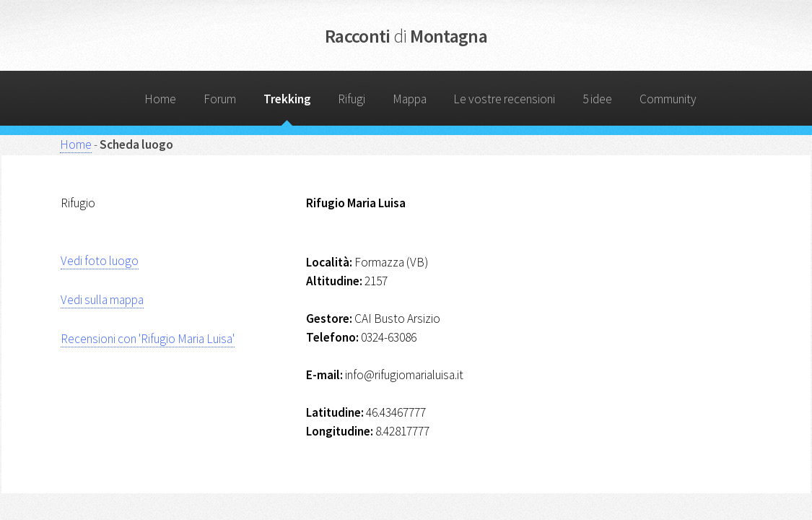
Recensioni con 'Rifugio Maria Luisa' (148, 339)
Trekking (287, 99)
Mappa (410, 99)
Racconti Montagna (406, 36)
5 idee (597, 99)
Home (160, 99)
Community (668, 99)
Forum (220, 99)
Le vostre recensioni (504, 99)
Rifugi (352, 99)
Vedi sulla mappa (102, 300)
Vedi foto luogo (100, 261)
